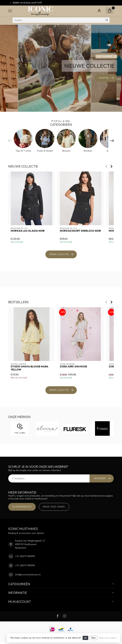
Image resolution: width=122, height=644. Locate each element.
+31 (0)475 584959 (25, 556)
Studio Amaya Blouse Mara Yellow (29, 368)
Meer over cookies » (108, 638)
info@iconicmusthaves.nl (28, 575)
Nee (94, 638)
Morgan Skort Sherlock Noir (80, 231)
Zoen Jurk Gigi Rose (73, 367)
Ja (85, 638)
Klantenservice (22, 507)
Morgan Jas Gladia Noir (28, 231)
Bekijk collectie (61, 254)
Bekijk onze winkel (54, 507)
